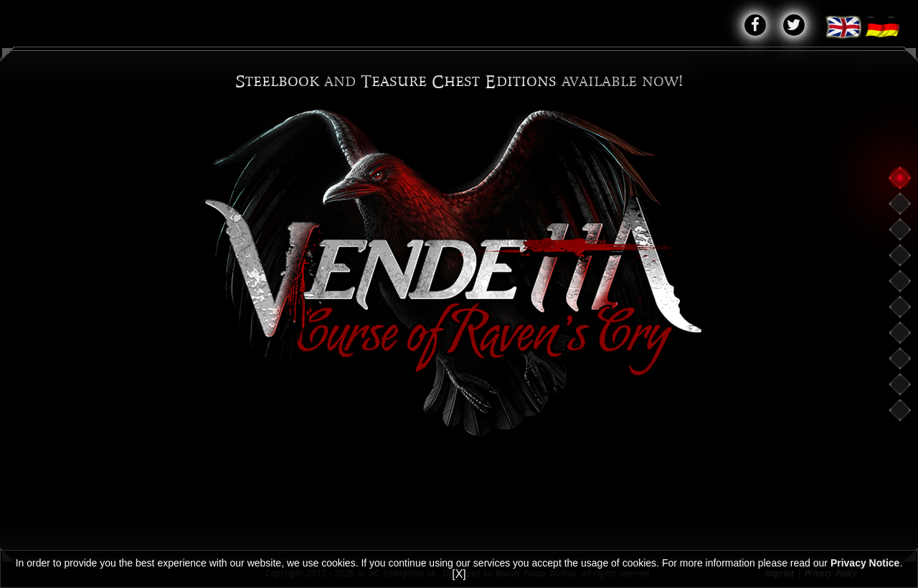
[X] (459, 574)
